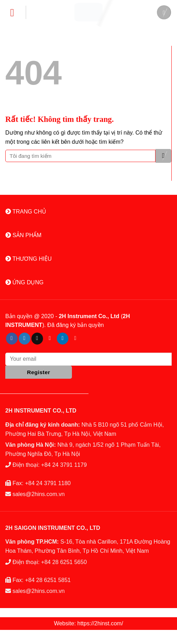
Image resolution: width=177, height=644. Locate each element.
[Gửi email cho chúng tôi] (37, 339)
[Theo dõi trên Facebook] (12, 339)
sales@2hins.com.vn (38, 494)
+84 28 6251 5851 (48, 580)
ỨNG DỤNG (24, 282)
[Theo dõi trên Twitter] (25, 339)
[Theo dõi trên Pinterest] (50, 339)
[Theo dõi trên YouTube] (75, 339)
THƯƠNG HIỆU (28, 259)
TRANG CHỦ (26, 212)
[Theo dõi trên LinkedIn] (63, 339)
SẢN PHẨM (23, 235)
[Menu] (16, 12)
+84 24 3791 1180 (48, 483)
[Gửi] (163, 156)
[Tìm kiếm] (164, 12)
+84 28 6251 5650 (64, 562)
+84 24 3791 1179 (64, 465)
